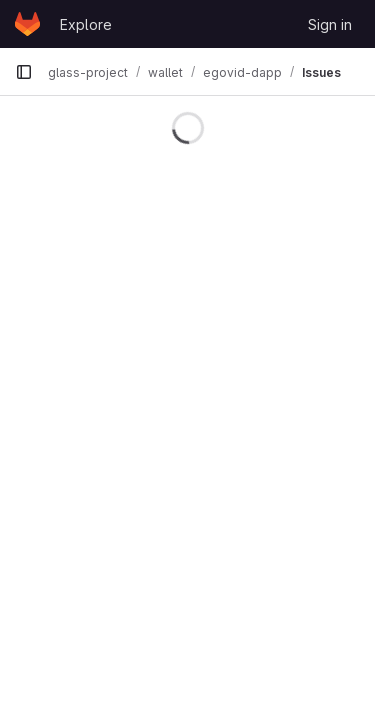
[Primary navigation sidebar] (24, 72)
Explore (86, 24)
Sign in (330, 24)
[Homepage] (27, 24)
